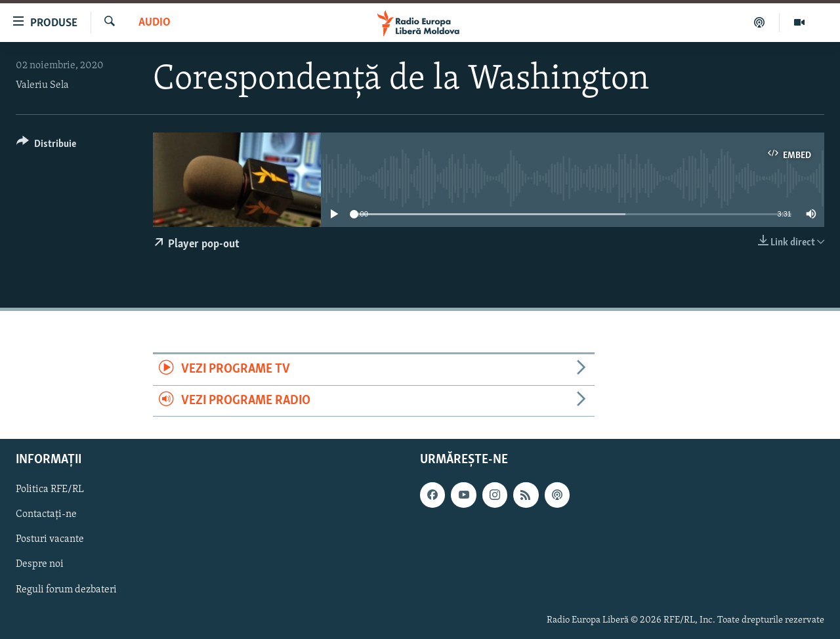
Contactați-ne (46, 514)
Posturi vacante (50, 539)
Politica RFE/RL (50, 489)
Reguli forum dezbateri (66, 589)
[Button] (46, 146)
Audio (155, 23)
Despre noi (40, 564)
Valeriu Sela (42, 85)
